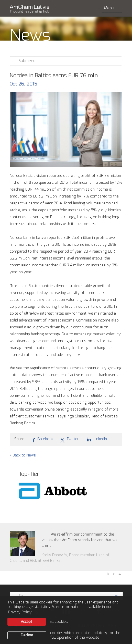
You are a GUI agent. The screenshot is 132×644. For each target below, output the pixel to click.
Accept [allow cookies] (26, 622)
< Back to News (23, 455)
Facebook (42, 439)
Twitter (69, 439)
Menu (112, 8)
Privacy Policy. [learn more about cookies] (20, 612)
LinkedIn (96, 439)
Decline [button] (27, 635)
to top (112, 574)
